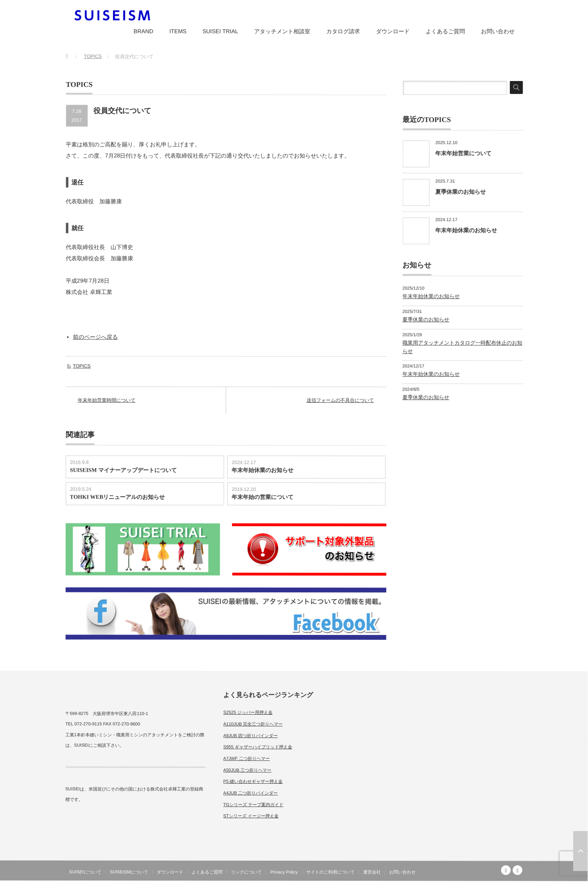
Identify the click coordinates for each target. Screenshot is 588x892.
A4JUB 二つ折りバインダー (251, 793)
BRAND (143, 31)
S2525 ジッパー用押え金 (248, 712)
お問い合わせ (498, 31)
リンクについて (246, 872)
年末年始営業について (463, 153)
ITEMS (178, 31)
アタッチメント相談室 (282, 31)
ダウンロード (393, 31)
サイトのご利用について (330, 872)
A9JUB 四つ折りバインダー (251, 735)
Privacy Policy (284, 872)
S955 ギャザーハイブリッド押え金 (258, 747)
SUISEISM (488, 886)
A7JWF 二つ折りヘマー (247, 758)
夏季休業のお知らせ (461, 192)
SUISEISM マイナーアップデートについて (123, 470)
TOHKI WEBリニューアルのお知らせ (117, 497)
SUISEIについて (85, 872)
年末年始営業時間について (107, 400)
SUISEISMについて (129, 872)
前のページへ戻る (95, 337)
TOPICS (82, 366)
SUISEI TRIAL (220, 31)
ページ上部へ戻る (580, 851)
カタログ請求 (343, 31)
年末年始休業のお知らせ (263, 470)
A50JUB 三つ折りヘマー (247, 770)
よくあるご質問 (445, 31)
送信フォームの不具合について (340, 400)
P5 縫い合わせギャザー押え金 (253, 781)
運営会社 (372, 872)
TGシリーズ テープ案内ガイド (253, 805)
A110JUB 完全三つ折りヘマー (253, 724)
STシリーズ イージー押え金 (251, 816)
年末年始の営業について (263, 497)
